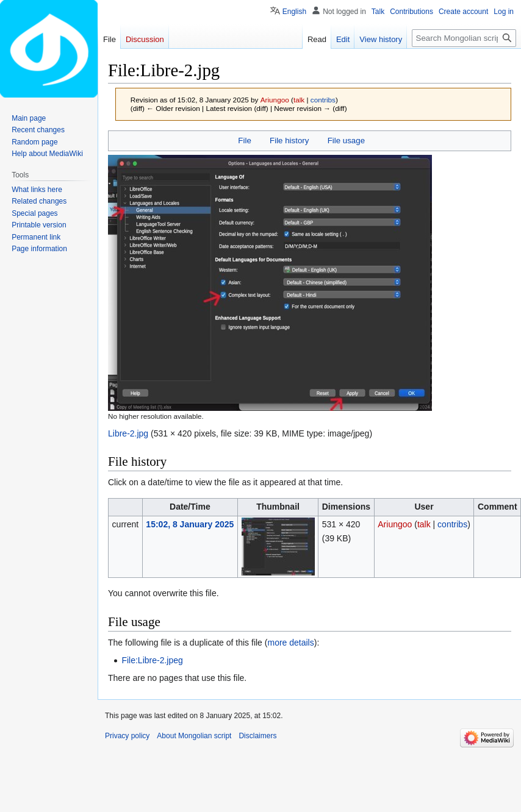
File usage (346, 141)
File (244, 141)
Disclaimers (257, 736)
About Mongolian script (194, 736)
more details (290, 643)
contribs (323, 100)
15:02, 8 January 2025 (190, 524)
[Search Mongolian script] (464, 38)
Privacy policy (127, 736)
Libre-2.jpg (128, 433)
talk (299, 100)
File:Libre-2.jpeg (152, 660)
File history (289, 141)
